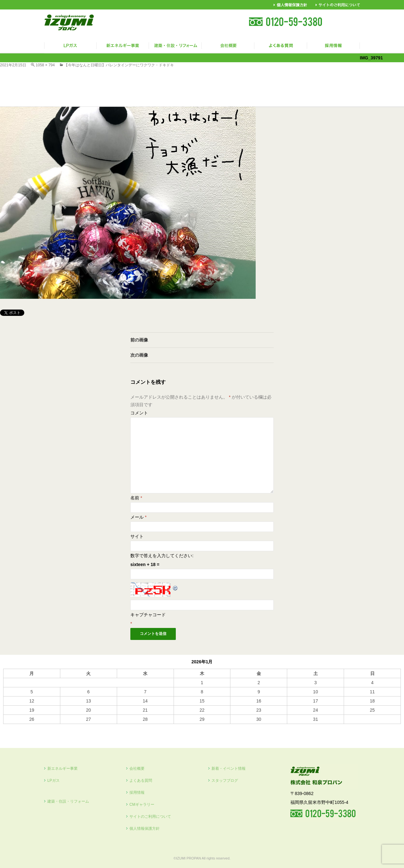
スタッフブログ (225, 781)
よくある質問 (141, 781)
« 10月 (10, 727)
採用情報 (137, 793)
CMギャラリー (142, 805)
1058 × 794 (45, 65)
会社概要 (137, 769)
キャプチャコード (148, 615)
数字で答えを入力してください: (162, 556)
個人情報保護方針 (145, 829)
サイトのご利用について (150, 817)
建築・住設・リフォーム (68, 801)
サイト (137, 536)
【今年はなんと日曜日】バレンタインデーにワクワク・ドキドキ (119, 65)
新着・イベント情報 (229, 769)
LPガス (53, 781)
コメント (139, 413)
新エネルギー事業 (62, 769)
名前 (136, 498)
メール (138, 517)
